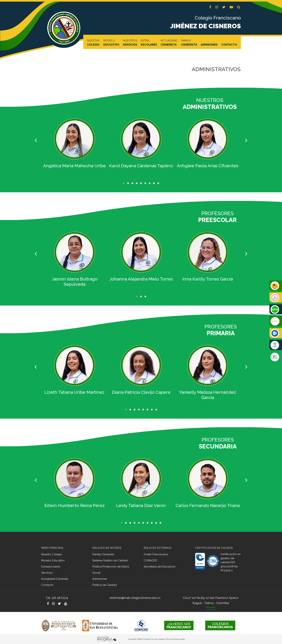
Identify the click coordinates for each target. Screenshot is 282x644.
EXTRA (149, 43)
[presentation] (36, 140)
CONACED (150, 560)
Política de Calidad (105, 585)
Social (96, 573)
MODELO (111, 43)
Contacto (47, 585)
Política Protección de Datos (111, 567)
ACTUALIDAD (169, 43)
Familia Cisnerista (103, 554)
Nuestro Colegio (52, 554)
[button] (239, 7)
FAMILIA (189, 43)
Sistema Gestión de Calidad (110, 560)
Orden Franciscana (156, 554)
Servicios (47, 573)
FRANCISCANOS (220, 625)
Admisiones (100, 579)
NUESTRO (93, 43)
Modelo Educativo (53, 560)
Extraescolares (51, 567)
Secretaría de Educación (160, 567)
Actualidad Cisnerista (55, 579)
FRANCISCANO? (179, 626)
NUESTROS (130, 43)
